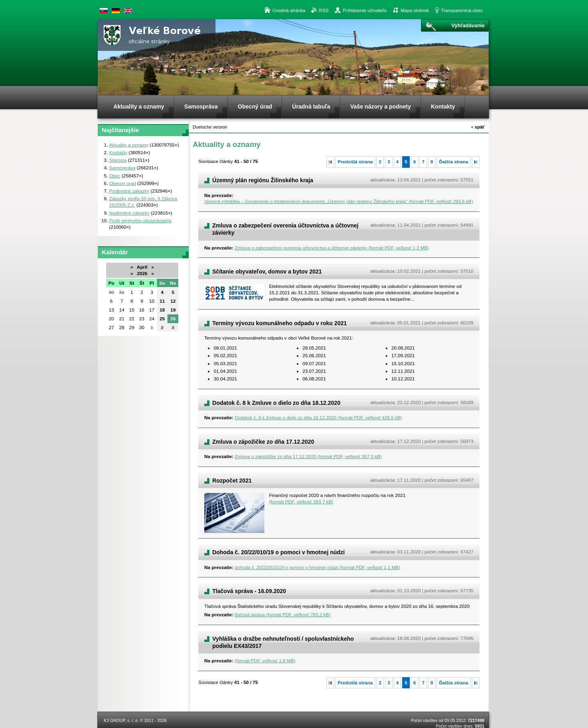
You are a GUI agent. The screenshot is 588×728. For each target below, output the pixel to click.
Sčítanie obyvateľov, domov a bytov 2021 (267, 271)
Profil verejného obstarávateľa (140, 220)
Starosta (118, 160)
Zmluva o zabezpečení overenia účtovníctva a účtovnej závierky (285, 229)
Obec (115, 176)
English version (128, 11)
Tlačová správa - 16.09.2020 (249, 591)
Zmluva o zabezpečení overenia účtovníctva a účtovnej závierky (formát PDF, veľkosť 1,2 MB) (332, 248)
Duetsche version (116, 11)
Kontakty (118, 152)
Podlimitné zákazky (129, 191)
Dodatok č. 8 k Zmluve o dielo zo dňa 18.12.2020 (276, 403)
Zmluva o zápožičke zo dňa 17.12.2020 (263, 442)
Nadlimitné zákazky (129, 213)
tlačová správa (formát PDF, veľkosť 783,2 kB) (283, 614)
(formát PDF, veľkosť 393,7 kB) (301, 502)
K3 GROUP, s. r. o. (121, 720)
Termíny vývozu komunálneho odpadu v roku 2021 (280, 323)
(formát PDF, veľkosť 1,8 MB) (265, 661)
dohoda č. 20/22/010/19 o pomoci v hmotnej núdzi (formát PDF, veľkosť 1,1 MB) (317, 567)
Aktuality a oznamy (129, 145)
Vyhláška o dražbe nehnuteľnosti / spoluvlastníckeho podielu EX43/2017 (283, 642)
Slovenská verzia (104, 11)
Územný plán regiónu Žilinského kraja (263, 180)
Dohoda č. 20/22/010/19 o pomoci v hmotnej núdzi (279, 552)
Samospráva (122, 168)
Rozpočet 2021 (232, 481)
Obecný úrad (122, 183)
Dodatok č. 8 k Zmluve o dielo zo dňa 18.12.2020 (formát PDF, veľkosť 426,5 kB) (318, 417)
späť (478, 127)
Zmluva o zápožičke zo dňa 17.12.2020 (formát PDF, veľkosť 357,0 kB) (308, 456)
